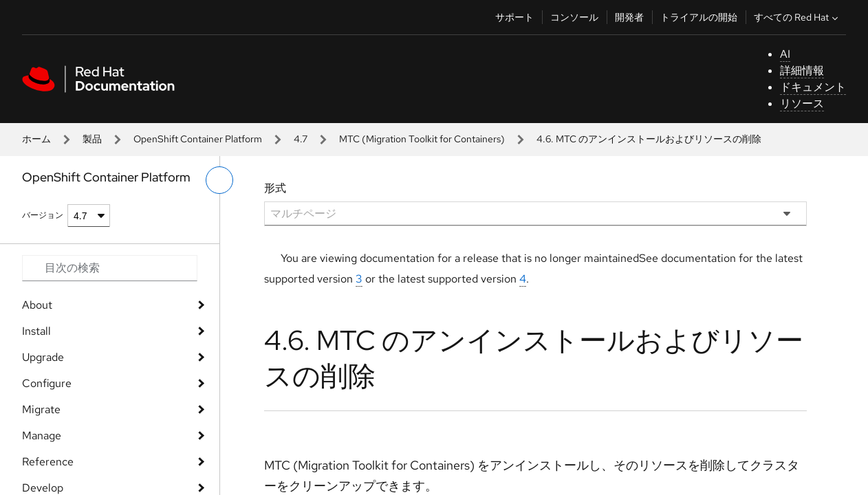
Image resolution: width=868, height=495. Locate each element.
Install (36, 331)
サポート (514, 17)
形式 (275, 188)
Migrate (41, 409)
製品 (92, 139)
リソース (802, 103)
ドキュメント (813, 87)
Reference (48, 462)
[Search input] (110, 268)
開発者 (629, 17)
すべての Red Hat (798, 17)
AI (785, 54)
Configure (47, 383)
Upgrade (43, 357)
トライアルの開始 (699, 17)
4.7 (301, 139)
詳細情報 (802, 70)
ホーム (36, 139)
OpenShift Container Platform (198, 139)
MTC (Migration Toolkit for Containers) (422, 139)
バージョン (43, 215)
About (37, 305)
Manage (42, 436)
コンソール (574, 17)
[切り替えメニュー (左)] (219, 180)
